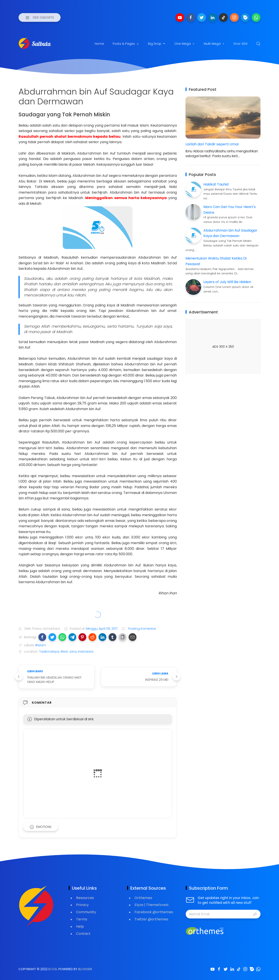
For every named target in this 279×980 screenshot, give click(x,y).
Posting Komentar (142, 629)
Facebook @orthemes (154, 912)
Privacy (82, 905)
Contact (83, 934)
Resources (85, 898)
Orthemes (143, 898)
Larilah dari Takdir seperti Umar (212, 144)
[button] (42, 637)
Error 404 (241, 44)
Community (86, 912)
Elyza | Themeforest (152, 905)
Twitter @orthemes (151, 919)
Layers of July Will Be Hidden (227, 282)
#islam (41, 645)
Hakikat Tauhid (216, 184)
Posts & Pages (126, 44)
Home (99, 44)
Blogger (85, 969)
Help (80, 926)
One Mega (185, 44)
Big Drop (157, 44)
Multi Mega (214, 44)
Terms (82, 919)
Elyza (53, 969)
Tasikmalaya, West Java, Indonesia (66, 652)
